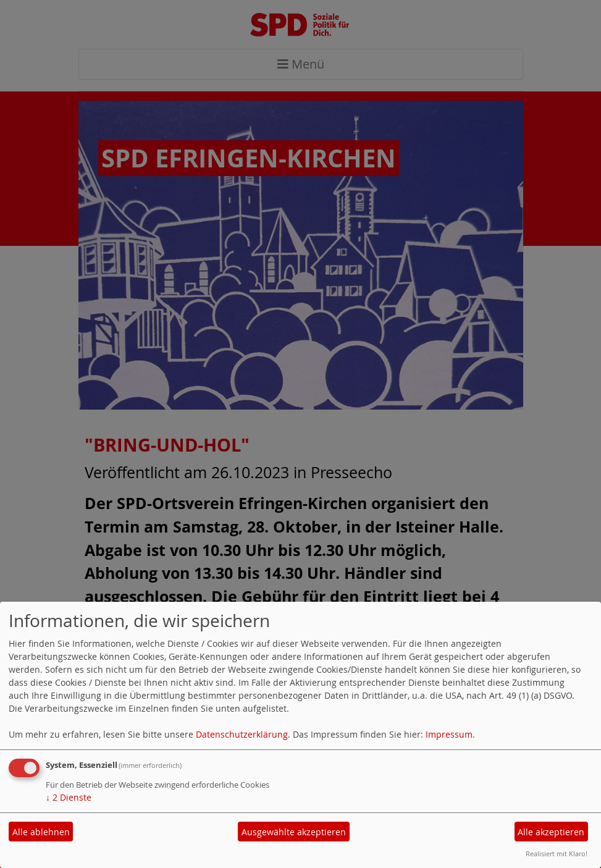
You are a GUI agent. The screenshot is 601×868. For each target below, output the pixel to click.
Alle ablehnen (41, 832)
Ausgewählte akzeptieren (294, 832)
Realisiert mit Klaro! (557, 853)
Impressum (449, 734)
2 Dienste (69, 797)
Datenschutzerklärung (242, 734)
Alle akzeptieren (551, 832)
